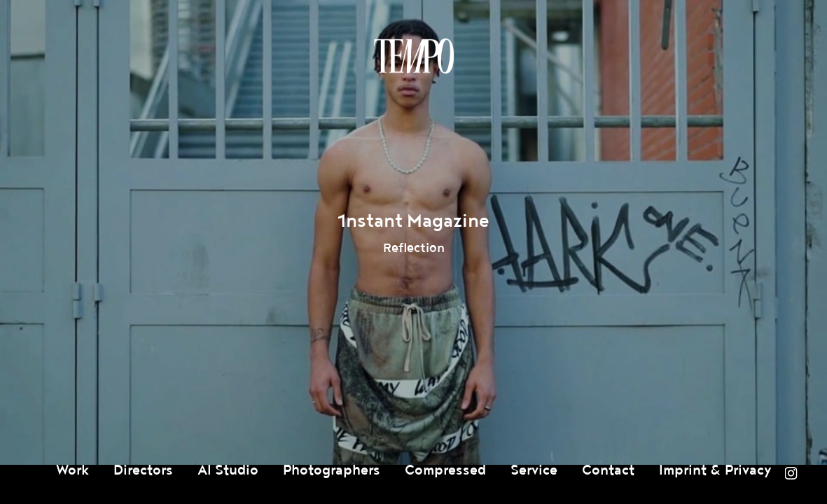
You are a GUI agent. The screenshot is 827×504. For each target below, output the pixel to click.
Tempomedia (414, 56)
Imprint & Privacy (715, 470)
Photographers (332, 470)
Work (72, 470)
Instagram (791, 473)
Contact (608, 470)
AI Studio (228, 470)
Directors (143, 470)
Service (534, 470)
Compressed (445, 470)
